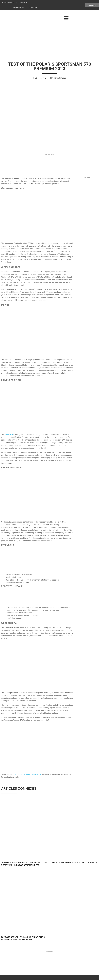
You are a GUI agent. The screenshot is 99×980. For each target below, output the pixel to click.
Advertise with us (8, 3)
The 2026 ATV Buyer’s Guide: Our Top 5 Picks (74, 863)
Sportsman (9, 435)
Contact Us (23, 3)
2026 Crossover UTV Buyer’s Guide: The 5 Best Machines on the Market (23, 938)
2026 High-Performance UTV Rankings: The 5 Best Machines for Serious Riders (24, 864)
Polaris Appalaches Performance (28, 774)
